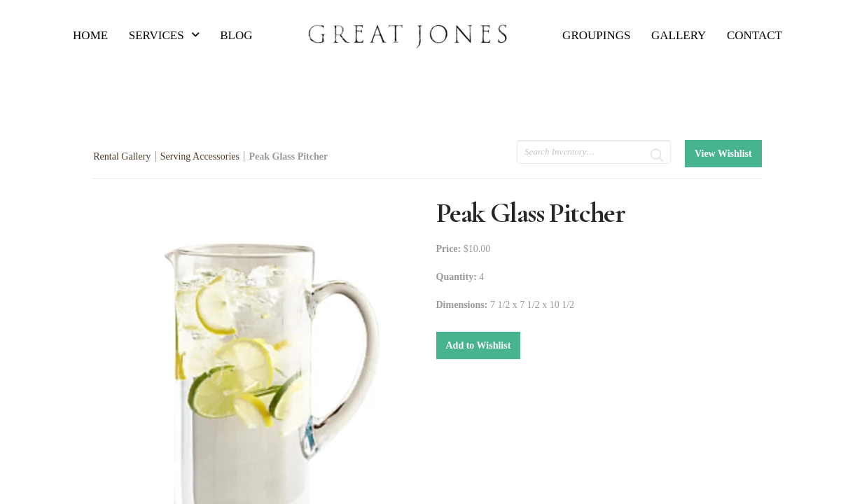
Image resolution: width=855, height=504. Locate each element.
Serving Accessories (200, 156)
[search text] (594, 152)
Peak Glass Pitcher (288, 156)
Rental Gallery (122, 156)
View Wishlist (723, 154)
